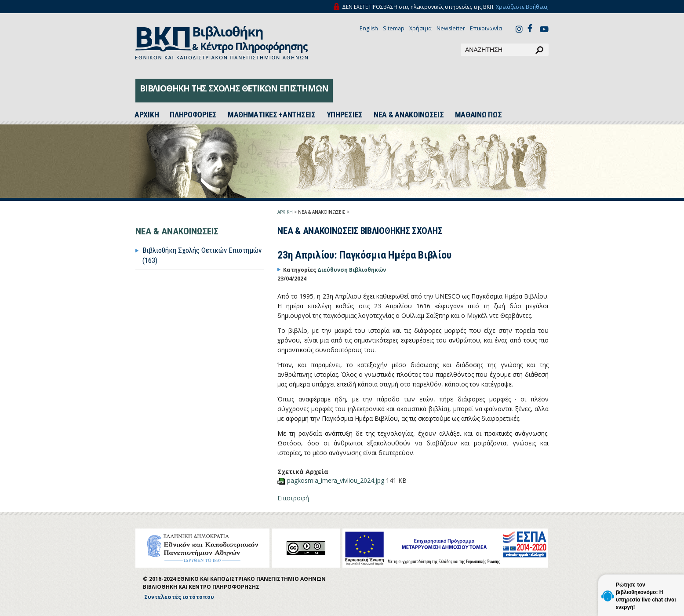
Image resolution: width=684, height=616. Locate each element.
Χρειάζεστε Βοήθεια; (522, 7)
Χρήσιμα (420, 28)
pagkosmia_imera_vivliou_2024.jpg (337, 480)
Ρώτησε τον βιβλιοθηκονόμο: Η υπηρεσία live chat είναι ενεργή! (646, 596)
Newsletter (451, 28)
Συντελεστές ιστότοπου (179, 597)
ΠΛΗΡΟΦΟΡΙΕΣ (193, 115)
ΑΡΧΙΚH (147, 115)
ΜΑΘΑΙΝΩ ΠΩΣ (478, 115)
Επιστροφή (293, 498)
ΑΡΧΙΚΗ (285, 212)
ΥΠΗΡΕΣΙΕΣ (345, 115)
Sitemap (394, 28)
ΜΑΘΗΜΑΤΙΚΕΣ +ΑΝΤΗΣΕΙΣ (272, 115)
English (369, 28)
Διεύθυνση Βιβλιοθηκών (352, 270)
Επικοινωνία (486, 28)
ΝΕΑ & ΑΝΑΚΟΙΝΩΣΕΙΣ (409, 115)
